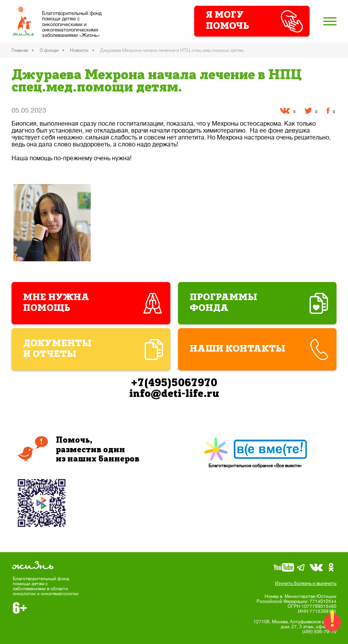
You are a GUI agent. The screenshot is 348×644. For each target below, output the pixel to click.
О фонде (49, 50)
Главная (20, 50)
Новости (79, 50)
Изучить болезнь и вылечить (306, 583)
